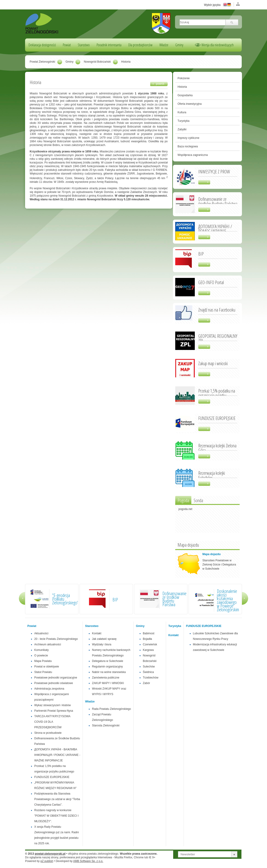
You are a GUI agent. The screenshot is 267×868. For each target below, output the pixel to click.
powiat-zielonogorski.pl (50, 854)
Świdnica (148, 672)
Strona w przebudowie (48, 733)
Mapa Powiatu (43, 661)
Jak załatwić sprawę (104, 639)
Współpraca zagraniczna (193, 155)
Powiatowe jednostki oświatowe (54, 683)
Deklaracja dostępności (42, 45)
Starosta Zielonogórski (106, 725)
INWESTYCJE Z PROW (214, 171)
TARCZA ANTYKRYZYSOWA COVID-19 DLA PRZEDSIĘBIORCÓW (52, 722)
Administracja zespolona (49, 689)
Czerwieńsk (150, 644)
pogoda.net (185, 509)
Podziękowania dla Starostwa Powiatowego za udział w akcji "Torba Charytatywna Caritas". (57, 799)
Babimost (149, 633)
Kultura (182, 112)
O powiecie (41, 655)
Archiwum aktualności (48, 644)
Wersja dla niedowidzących (218, 45)
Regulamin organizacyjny (107, 667)
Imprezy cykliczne (188, 138)
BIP (201, 253)
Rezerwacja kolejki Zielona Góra (217, 448)
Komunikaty (42, 650)
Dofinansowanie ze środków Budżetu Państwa (218, 201)
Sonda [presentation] (198, 500)
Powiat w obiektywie (47, 667)
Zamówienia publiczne (106, 678)
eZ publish (47, 861)
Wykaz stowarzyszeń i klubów (53, 705)
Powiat (67, 45)
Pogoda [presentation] (183, 500)
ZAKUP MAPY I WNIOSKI (108, 683)
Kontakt (97, 633)
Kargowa (148, 650)
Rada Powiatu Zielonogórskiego (111, 709)
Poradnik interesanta (109, 45)
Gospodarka (185, 95)
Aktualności (41, 633)
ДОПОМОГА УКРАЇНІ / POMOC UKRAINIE (215, 228)
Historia (182, 87)
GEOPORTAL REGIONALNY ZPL (218, 338)
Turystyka (184, 121)
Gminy (179, 45)
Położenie (184, 78)
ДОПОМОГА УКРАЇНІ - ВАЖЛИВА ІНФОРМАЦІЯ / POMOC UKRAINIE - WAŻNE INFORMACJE (57, 755)
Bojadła (147, 639)
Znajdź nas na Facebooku (217, 309)
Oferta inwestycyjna (190, 104)
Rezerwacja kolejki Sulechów (212, 475)
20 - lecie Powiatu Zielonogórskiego (56, 639)
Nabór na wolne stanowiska (109, 672)
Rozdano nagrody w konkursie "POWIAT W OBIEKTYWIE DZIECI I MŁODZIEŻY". (56, 816)
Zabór (146, 683)
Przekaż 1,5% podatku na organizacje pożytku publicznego (217, 395)
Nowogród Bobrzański (97, 62)
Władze (164, 45)
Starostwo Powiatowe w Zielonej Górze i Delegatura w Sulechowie (219, 565)
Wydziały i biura (102, 644)
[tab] (183, 500)
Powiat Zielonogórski (42, 62)
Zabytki (182, 129)
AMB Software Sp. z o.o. (88, 861)
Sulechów (149, 667)
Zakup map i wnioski (213, 363)
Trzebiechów (151, 678)
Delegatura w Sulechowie (108, 661)
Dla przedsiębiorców (140, 45)
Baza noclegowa (188, 146)
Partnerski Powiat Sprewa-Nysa (54, 711)
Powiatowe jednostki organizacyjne (56, 678)
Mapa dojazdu (211, 554)
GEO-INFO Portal (211, 282)
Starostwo (84, 45)
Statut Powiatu (43, 672)
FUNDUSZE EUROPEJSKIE (217, 418)
